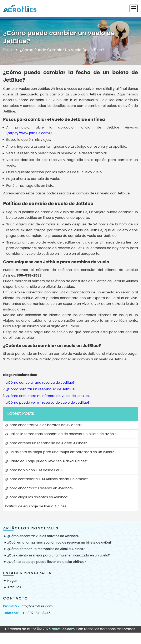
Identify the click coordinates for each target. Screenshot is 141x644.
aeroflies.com (63, 629)
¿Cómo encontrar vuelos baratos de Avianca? (43, 536)
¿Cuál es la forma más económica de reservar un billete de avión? (59, 542)
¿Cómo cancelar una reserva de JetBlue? (41, 383)
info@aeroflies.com (37, 606)
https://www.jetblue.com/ (29, 133)
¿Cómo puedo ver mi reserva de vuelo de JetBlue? (48, 402)
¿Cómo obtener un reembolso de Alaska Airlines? (46, 549)
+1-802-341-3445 (36, 613)
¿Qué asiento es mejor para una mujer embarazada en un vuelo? (59, 555)
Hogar (8, 50)
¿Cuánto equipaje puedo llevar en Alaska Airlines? (47, 562)
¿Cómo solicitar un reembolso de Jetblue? (41, 389)
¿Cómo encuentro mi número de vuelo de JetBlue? (48, 396)
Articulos (14, 587)
